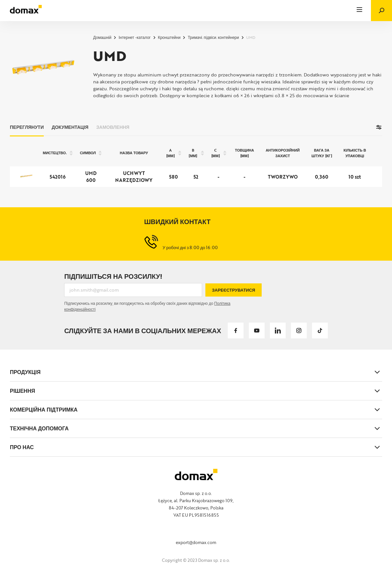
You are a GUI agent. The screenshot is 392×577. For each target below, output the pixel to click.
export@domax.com (196, 542)
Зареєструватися (234, 290)
